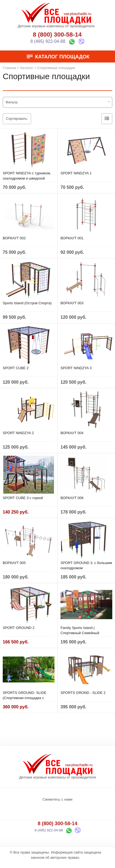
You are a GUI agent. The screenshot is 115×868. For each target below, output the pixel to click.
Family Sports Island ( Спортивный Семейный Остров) (80, 633)
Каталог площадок (58, 57)
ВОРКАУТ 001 (72, 238)
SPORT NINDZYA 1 (76, 173)
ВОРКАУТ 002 (14, 238)
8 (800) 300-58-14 (57, 35)
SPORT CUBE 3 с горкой (23, 498)
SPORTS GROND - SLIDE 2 (83, 693)
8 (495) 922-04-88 (48, 41)
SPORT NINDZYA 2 (18, 433)
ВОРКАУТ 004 (72, 433)
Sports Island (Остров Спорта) (27, 303)
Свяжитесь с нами (57, 799)
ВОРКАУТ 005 (14, 563)
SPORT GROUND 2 (19, 628)
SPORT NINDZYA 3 (76, 368)
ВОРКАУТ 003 (72, 303)
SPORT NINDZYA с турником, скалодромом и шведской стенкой (27, 178)
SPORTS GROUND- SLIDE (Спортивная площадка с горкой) (25, 698)
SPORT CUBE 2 (16, 368)
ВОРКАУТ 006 (72, 498)
